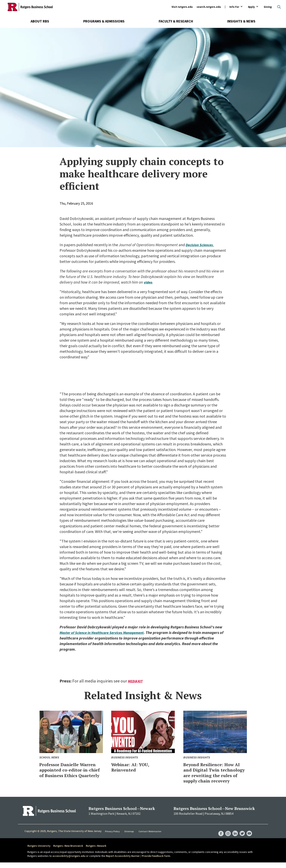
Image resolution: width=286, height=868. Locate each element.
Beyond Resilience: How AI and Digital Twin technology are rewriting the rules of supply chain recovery (214, 775)
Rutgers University (39, 851)
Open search (279, 7)
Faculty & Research (176, 21)
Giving (268, 7)
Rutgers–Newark (96, 851)
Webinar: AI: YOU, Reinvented (133, 767)
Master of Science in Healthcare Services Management (106, 632)
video (148, 282)
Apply (251, 7)
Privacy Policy (113, 837)
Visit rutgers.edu (182, 7)
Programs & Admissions (104, 21)
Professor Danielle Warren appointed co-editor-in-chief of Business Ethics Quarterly (71, 773)
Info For (234, 7)
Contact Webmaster (151, 837)
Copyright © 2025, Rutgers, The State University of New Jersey (63, 837)
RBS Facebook (219, 835)
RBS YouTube (249, 835)
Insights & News (241, 21)
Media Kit (136, 681)
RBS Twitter (242, 835)
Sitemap (130, 837)
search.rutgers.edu (209, 7)
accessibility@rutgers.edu (69, 861)
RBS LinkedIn (234, 835)
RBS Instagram (226, 835)
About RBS (40, 21)
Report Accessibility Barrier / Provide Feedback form (138, 861)
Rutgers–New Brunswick (68, 851)
